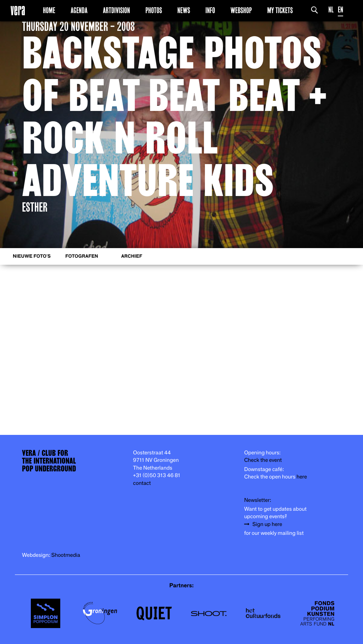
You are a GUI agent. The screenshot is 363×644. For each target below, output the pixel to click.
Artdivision (116, 10)
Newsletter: (258, 500)
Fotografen (82, 256)
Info (210, 10)
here (302, 477)
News (184, 10)
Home (49, 10)
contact (142, 483)
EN (340, 10)
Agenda (79, 10)
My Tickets (280, 10)
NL (331, 10)
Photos (154, 10)
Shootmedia (66, 555)
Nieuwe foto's (32, 256)
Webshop (241, 10)
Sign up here (267, 524)
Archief (132, 256)
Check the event (263, 460)
